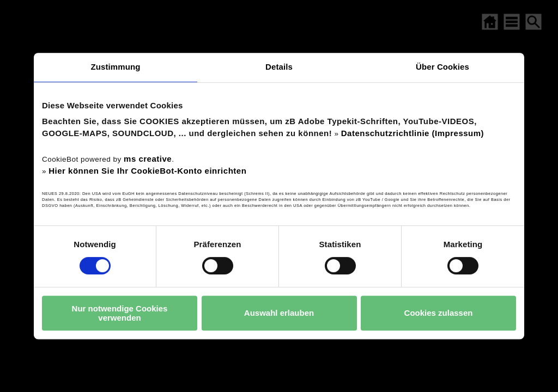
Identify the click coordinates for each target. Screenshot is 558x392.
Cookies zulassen (439, 313)
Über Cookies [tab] (442, 67)
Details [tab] (279, 67)
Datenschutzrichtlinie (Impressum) (413, 133)
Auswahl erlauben (279, 313)
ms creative (148, 159)
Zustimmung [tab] (116, 67)
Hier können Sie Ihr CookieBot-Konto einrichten (147, 171)
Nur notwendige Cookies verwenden (120, 313)
